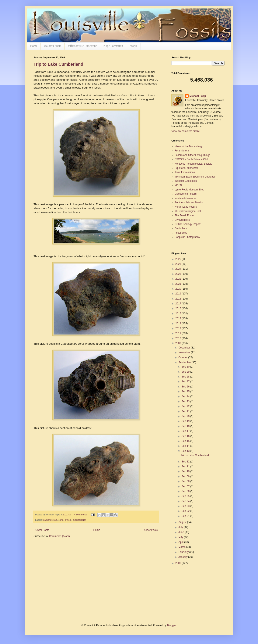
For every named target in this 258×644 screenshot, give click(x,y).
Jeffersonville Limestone (82, 46)
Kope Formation (113, 46)
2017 (179, 304)
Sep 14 (186, 446)
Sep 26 (186, 387)
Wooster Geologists (186, 181)
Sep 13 (186, 451)
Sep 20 (186, 416)
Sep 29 (186, 372)
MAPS (178, 185)
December (185, 348)
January (183, 557)
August (183, 522)
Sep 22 (186, 406)
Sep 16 (186, 436)
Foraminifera (182, 151)
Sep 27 (186, 382)
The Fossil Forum (184, 215)
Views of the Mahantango (189, 146)
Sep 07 (186, 486)
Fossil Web (181, 233)
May (181, 537)
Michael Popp (198, 96)
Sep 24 (186, 396)
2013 (179, 323)
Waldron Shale (52, 46)
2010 (179, 338)
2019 (179, 294)
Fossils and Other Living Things (192, 155)
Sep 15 (186, 441)
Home (34, 46)
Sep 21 (186, 411)
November (185, 353)
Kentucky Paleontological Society (193, 164)
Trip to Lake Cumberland (58, 64)
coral (61, 520)
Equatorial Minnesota (187, 168)
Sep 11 (186, 466)
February (184, 552)
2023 (179, 274)
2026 (179, 259)
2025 (179, 264)
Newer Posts (42, 530)
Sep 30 (186, 367)
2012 (179, 328)
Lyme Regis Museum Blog (189, 190)
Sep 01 (186, 516)
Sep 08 (186, 481)
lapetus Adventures (185, 198)
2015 (179, 314)
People (133, 46)
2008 (179, 563)
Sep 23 (186, 401)
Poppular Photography (187, 237)
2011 (179, 333)
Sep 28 (186, 377)
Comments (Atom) (59, 536)
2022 (179, 279)
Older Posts (151, 530)
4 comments (81, 515)
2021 (179, 284)
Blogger (172, 625)
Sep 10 (186, 471)
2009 (179, 343)
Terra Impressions (185, 172)
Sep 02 (186, 511)
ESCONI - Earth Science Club (191, 159)
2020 (179, 289)
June (182, 532)
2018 (179, 299)
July (181, 527)
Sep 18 (186, 426)
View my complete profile (186, 131)
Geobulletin (181, 228)
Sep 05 (186, 496)
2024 (179, 269)
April (181, 542)
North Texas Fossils (186, 207)
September (185, 362)
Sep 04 (186, 501)
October (183, 357)
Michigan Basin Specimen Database (195, 177)
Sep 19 (186, 421)
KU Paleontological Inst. (188, 211)
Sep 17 (186, 431)
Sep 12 (186, 462)
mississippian (79, 520)
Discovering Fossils (186, 194)
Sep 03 (186, 506)
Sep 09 (186, 476)
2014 (179, 318)
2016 (179, 308)
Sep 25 (186, 391)
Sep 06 (186, 491)
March (182, 547)
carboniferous (50, 520)
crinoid (68, 520)
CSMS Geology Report (188, 224)
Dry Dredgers (182, 220)
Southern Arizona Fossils (189, 203)
